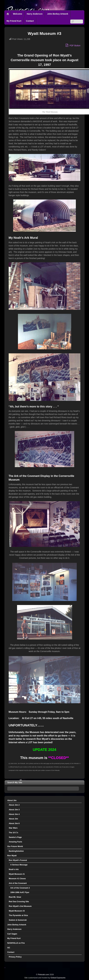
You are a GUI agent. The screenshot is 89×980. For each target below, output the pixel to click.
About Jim (12, 800)
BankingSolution (16, 851)
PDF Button (73, 45)
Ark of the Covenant (18, 883)
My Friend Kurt (14, 21)
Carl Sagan (12, 934)
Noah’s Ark (14, 869)
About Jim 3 (14, 810)
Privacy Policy (15, 957)
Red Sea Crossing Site (19, 902)
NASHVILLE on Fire (16, 943)
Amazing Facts (15, 842)
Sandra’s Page (15, 837)
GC (9, 948)
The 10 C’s (14, 833)
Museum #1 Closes (17, 879)
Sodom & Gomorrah (18, 920)
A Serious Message (19, 865)
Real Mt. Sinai (15, 897)
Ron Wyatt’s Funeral (18, 860)
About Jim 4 (14, 814)
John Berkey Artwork (58, 14)
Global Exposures (58, 978)
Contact (30, 21)
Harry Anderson (35, 14)
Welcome (18, 14)
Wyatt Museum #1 (17, 874)
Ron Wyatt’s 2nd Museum (20, 906)
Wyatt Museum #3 (17, 911)
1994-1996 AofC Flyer (20, 892)
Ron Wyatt (12, 856)
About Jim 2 (14, 805)
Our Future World (15, 846)
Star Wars (13, 828)
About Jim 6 (14, 823)
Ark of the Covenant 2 (20, 888)
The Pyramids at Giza (18, 915)
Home (8, 14)
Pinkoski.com (44, 975)
